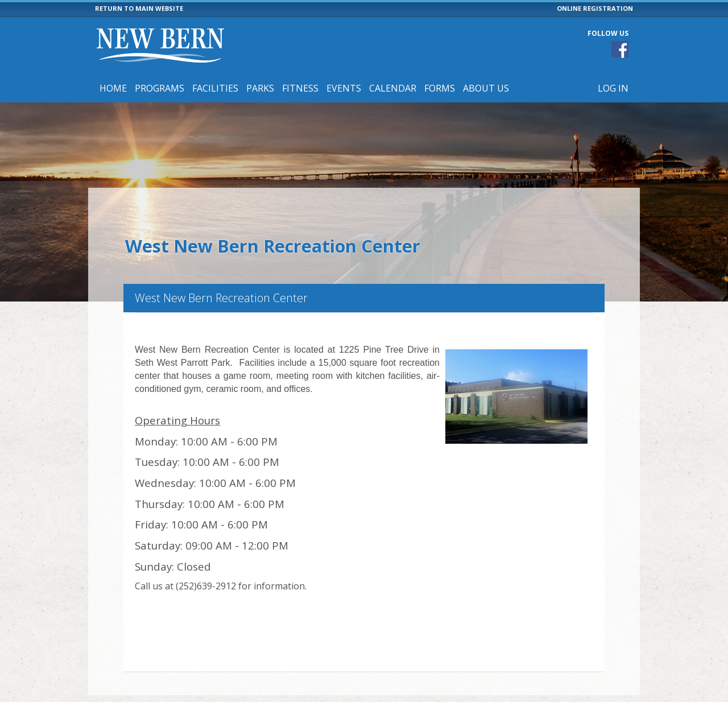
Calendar (393, 88)
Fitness (300, 88)
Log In (613, 88)
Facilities (215, 88)
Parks (260, 88)
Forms (440, 88)
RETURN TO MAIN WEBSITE (139, 8)
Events (344, 88)
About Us (486, 88)
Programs (160, 88)
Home (113, 88)
